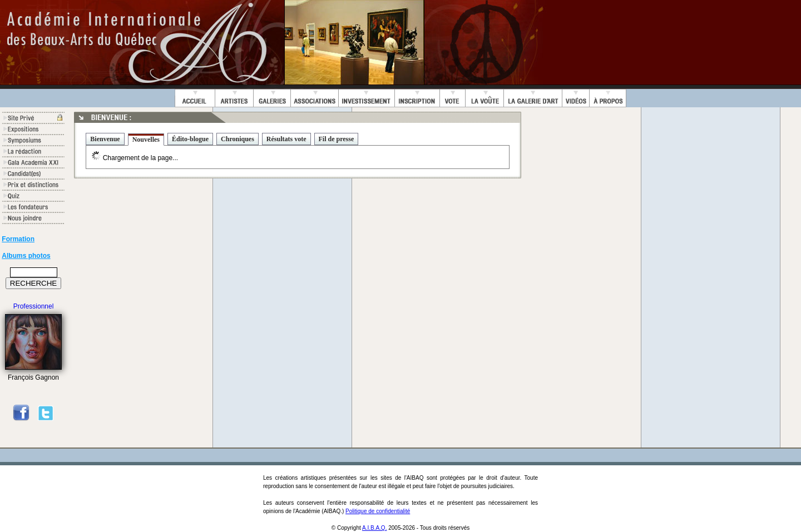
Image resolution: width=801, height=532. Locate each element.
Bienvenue (105, 139)
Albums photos (26, 256)
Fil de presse (337, 139)
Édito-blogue (190, 139)
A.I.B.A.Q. (374, 528)
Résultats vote (286, 139)
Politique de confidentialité (378, 511)
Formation (18, 239)
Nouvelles (146, 140)
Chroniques (238, 139)
